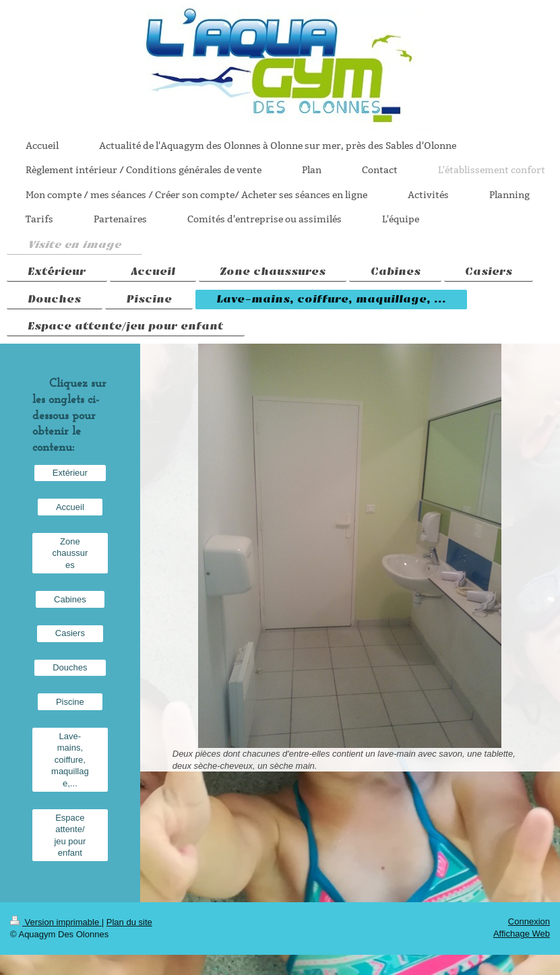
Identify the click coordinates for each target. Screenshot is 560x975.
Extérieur (70, 473)
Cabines (70, 599)
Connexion (529, 921)
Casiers (70, 633)
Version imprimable (56, 922)
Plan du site (129, 922)
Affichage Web (522, 934)
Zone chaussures (70, 553)
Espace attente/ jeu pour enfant (70, 836)
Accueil (70, 507)
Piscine (70, 702)
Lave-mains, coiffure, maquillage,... (70, 760)
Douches (70, 667)
